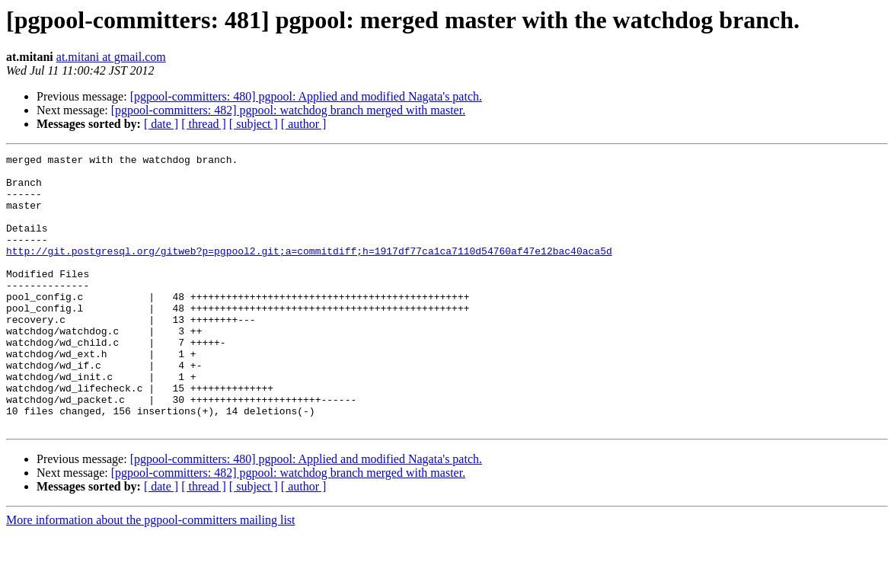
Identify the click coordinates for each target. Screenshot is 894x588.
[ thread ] (204, 124)
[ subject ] (254, 124)
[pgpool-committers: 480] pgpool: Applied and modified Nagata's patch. (306, 96)
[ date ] (161, 124)
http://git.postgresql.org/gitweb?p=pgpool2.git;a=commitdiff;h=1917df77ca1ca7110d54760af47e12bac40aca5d (309, 271)
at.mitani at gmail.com (111, 57)
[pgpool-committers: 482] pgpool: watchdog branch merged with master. (288, 110)
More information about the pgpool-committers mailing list (151, 575)
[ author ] (304, 124)
